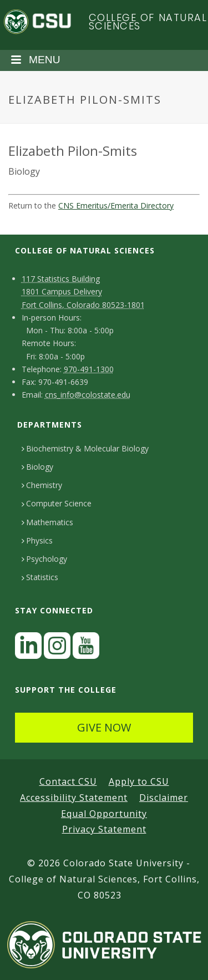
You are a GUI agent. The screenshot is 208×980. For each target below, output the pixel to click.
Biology (37, 467)
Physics (37, 540)
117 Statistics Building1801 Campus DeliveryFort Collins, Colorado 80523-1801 (83, 291)
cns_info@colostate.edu (88, 395)
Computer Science (57, 503)
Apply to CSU (139, 781)
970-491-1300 (89, 369)
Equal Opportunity (104, 814)
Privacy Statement (104, 829)
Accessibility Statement (74, 798)
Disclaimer (164, 798)
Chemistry (42, 485)
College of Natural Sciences (148, 22)
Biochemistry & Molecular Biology (85, 448)
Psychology (44, 559)
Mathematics (47, 522)
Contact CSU (68, 781)
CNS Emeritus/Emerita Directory (116, 205)
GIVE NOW (104, 727)
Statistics (40, 577)
